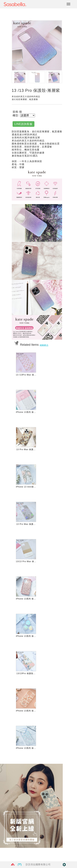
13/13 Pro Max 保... (26, 561)
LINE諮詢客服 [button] (23, 124)
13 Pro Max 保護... (26, 449)
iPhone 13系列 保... (26, 412)
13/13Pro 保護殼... (26, 673)
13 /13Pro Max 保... (26, 375)
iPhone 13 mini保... (26, 487)
